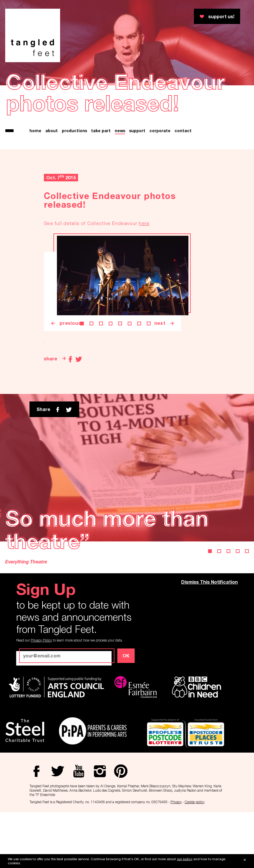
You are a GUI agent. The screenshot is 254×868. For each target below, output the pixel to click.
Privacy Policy (41, 640)
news (120, 131)
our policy (185, 859)
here (144, 223)
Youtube (242, 43)
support (137, 131)
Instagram (242, 56)
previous (70, 323)
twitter (69, 410)
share (51, 359)
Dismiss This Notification (209, 582)
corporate (160, 131)
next (160, 323)
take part (101, 131)
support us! (221, 16)
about (52, 131)
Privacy (176, 802)
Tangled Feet (33, 35)
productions (74, 131)
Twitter (242, 30)
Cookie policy (195, 802)
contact (183, 131)
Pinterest (242, 69)
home (35, 131)
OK (126, 656)
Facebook (242, 18)
